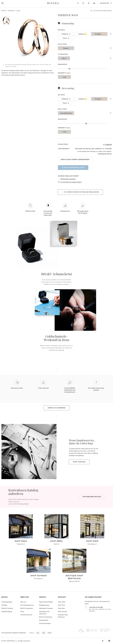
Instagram (109, 641)
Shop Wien (62, 602)
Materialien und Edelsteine (44, 613)
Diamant (66, 48)
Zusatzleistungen (45, 623)
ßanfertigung (8, 612)
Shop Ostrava (62, 612)
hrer (47, 620)
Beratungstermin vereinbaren (75, 160)
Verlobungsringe (7, 602)
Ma (2, 612)
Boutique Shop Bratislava (63, 616)
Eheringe (11, 11)
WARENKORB (104, 3)
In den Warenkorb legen (73, 168)
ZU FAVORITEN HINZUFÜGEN (102, 11)
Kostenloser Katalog (92, 497)
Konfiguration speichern (68, 179)
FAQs (22, 612)
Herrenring (68, 88)
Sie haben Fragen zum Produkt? (68, 176)
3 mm (64, 77)
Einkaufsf (42, 620)
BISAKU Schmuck (7, 608)
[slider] (70, 69)
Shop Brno (61, 608)
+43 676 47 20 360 (96, 607)
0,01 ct (64, 58)
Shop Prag (61, 605)
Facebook (103, 641)
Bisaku (4, 11)
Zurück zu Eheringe (57, 408)
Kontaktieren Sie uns (105, 154)
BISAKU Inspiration (27, 608)
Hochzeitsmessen (26, 615)
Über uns (23, 602)
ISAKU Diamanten (46, 617)
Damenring (68, 23)
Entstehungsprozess (27, 605)
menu (6, 3)
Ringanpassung (44, 605)
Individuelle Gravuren (46, 608)
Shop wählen (79, 462)
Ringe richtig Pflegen (46, 602)
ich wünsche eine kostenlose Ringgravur (81, 192)
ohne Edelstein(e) (66, 113)
